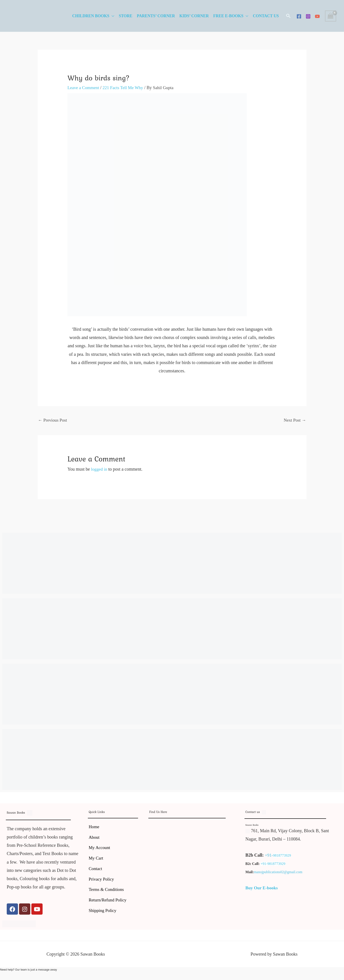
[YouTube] (317, 16)
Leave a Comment (84, 88)
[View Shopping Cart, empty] (331, 16)
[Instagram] (308, 16)
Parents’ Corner (156, 16)
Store (126, 16)
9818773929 (282, 856)
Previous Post (53, 420)
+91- (269, 856)
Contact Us (266, 16)
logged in (99, 470)
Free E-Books (228, 16)
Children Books (91, 16)
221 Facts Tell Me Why (125, 88)
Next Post (294, 420)
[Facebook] (299, 16)
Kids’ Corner (194, 16)
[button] (288, 16)
